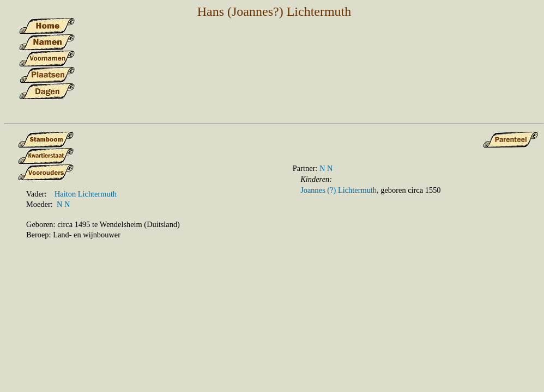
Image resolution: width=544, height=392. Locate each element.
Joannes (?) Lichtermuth (339, 190)
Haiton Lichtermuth (86, 194)
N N (63, 204)
